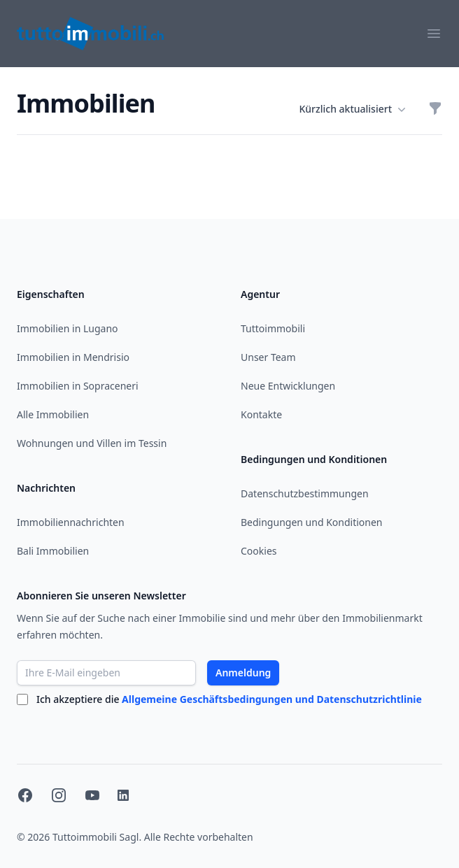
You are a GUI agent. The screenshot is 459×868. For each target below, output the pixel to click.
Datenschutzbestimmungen (305, 493)
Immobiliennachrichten (71, 522)
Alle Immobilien (53, 414)
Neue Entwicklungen (288, 386)
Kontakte (261, 414)
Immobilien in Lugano (68, 328)
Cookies (259, 551)
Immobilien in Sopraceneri (78, 386)
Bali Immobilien (53, 551)
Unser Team (268, 357)
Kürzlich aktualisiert (352, 109)
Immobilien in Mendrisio (73, 357)
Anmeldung (243, 673)
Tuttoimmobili (273, 328)
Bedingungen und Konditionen (311, 522)
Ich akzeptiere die (229, 699)
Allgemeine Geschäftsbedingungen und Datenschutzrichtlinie (272, 699)
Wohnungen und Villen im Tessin (92, 443)
